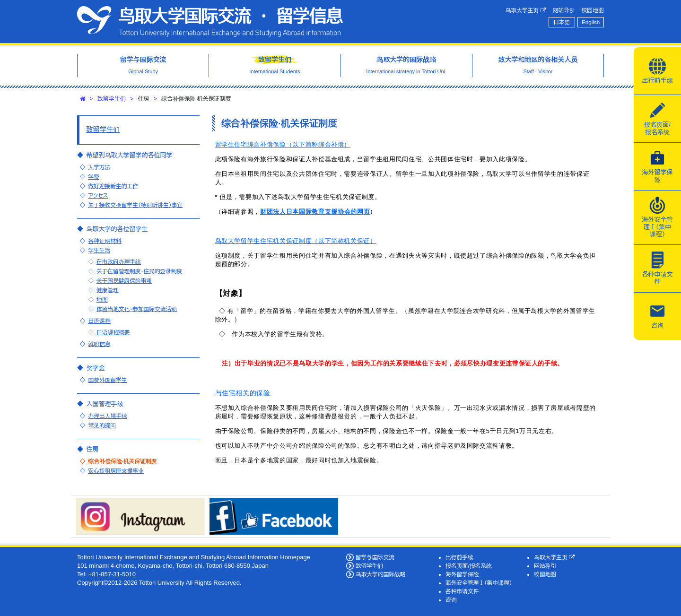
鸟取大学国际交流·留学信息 (210, 22)
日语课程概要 (113, 332)
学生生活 (99, 250)
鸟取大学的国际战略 (381, 574)
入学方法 (99, 167)
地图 (102, 299)
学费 (94, 177)
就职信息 (99, 344)
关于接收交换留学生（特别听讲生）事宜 (135, 205)
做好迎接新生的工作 (113, 186)
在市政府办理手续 (119, 262)
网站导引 (564, 10)
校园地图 (593, 10)
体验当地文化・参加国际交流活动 (137, 309)
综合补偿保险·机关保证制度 (122, 461)
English (591, 22)
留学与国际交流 (375, 557)
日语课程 (99, 321)
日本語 (562, 22)
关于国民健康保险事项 (124, 281)
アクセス (98, 195)
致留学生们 (112, 99)
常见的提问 (102, 425)
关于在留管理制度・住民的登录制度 (139, 271)
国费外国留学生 (107, 380)
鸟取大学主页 (526, 10)
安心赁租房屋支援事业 (116, 471)
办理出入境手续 (107, 416)
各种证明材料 (105, 241)
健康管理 (108, 290)
